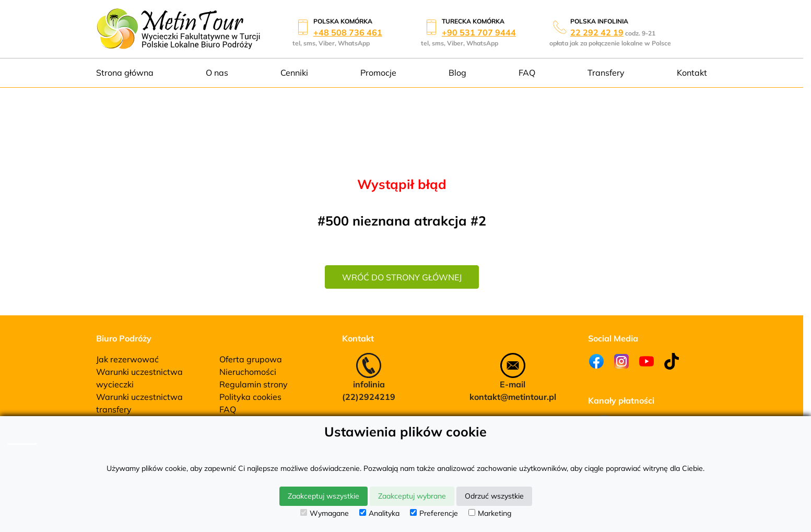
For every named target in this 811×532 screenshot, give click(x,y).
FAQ (527, 73)
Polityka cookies (250, 397)
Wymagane (325, 513)
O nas (217, 73)
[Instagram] (621, 361)
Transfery (606, 73)
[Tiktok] (672, 361)
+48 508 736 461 (348, 32)
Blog (457, 73)
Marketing (490, 513)
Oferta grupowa (251, 359)
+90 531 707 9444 (479, 32)
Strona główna (125, 73)
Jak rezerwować (127, 359)
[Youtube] (647, 361)
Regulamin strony (254, 384)
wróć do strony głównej (402, 277)
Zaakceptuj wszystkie (324, 496)
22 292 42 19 (597, 32)
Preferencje (434, 513)
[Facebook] (596, 361)
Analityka (379, 513)
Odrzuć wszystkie (494, 496)
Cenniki (294, 73)
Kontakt (692, 73)
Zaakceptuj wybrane (412, 496)
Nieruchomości (248, 372)
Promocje (378, 73)
